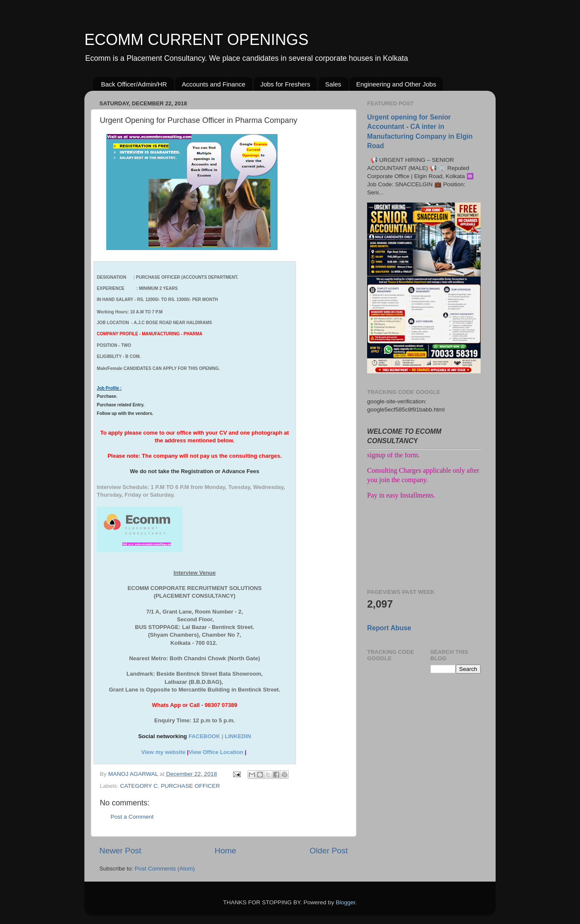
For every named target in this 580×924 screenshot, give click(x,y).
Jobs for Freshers (286, 84)
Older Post (329, 851)
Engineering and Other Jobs (396, 84)
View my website (163, 752)
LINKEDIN (238, 736)
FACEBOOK (204, 736)
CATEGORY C (139, 786)
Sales (333, 84)
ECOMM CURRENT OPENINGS (196, 40)
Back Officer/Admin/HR (134, 84)
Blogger (346, 902)
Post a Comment (132, 817)
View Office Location (216, 752)
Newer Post (120, 851)
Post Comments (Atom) (165, 869)
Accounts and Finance (213, 84)
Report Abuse (389, 628)
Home (225, 851)
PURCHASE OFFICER (191, 786)
